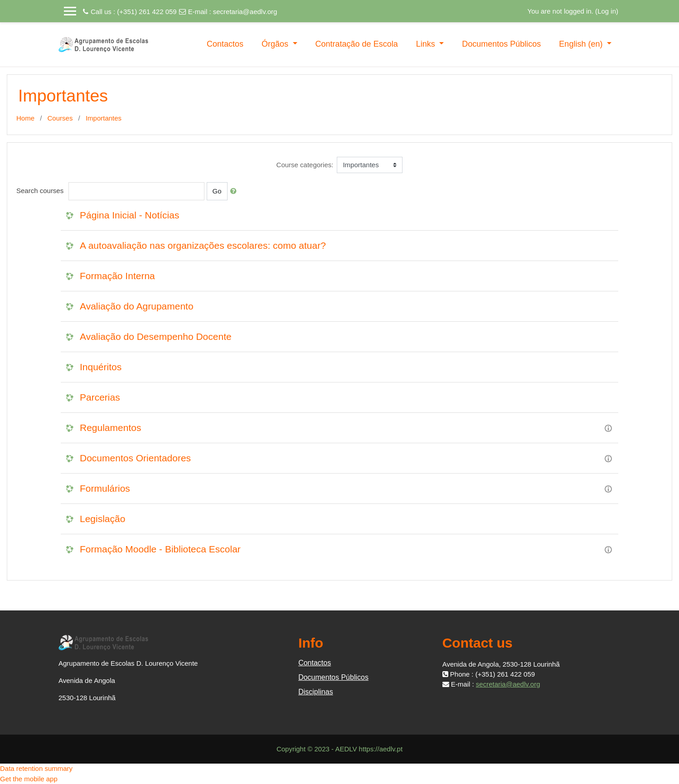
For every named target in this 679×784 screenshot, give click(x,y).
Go (217, 191)
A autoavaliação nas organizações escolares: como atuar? (203, 245)
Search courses (40, 191)
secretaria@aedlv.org (245, 12)
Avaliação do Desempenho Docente (156, 336)
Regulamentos (110, 428)
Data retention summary (36, 768)
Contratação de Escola (357, 44)
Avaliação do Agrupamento (137, 306)
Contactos (225, 44)
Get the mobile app (29, 779)
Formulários (105, 488)
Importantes (104, 118)
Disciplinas (315, 692)
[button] (235, 191)
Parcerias (100, 397)
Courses (60, 118)
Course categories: (305, 165)
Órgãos (276, 44)
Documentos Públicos (501, 44)
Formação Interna (117, 276)
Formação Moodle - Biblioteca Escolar (160, 549)
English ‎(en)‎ (582, 44)
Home (25, 118)
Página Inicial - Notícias (129, 215)
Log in (607, 11)
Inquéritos (101, 367)
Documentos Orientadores (135, 458)
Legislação (102, 519)
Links (427, 44)
